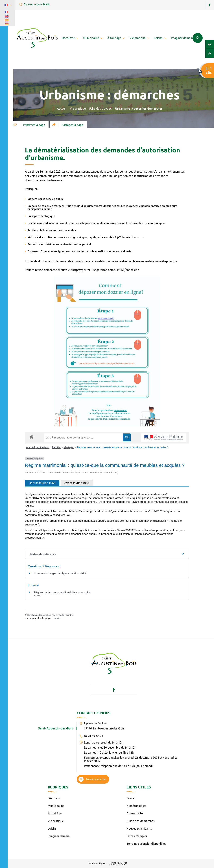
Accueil (62, 109)
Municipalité (56, 806)
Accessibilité (135, 813)
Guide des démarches (141, 821)
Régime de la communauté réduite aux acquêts (62, 592)
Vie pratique (78, 109)
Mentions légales (98, 863)
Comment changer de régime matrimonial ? (60, 573)
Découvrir (54, 798)
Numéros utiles (136, 806)
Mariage (69, 447)
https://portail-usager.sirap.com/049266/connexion (106, 270)
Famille (57, 447)
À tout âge (55, 813)
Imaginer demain (59, 836)
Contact (132, 798)
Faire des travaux (100, 109)
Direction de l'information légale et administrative (50, 615)
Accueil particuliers (38, 447)
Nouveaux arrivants (139, 828)
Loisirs (52, 828)
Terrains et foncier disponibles (146, 844)
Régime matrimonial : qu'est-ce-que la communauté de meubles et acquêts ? (123, 447)
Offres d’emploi (137, 836)
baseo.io (56, 618)
